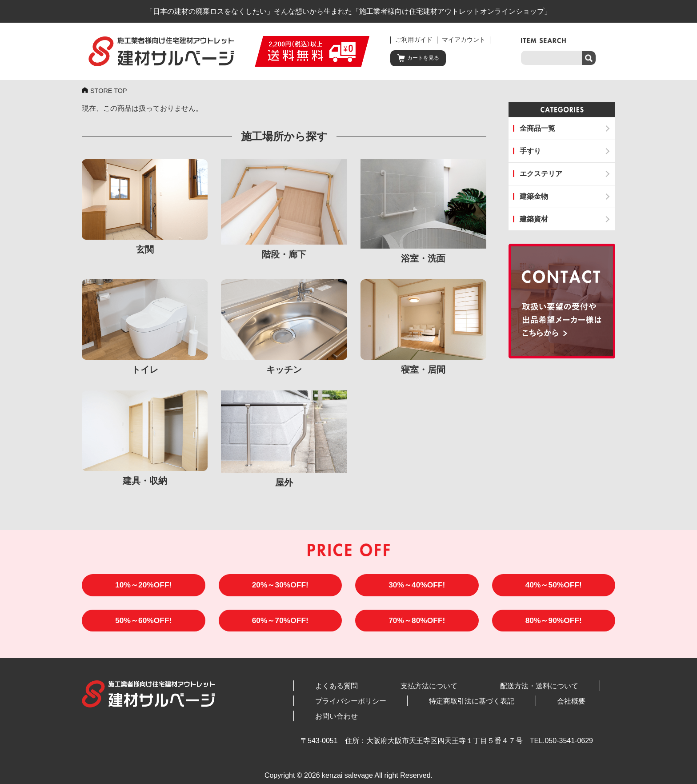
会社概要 (499, 705)
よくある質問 (322, 690)
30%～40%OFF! (417, 587)
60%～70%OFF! (280, 624)
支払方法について (385, 690)
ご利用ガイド (414, 40)
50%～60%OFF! (143, 624)
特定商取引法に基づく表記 (428, 705)
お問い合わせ (548, 705)
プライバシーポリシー (336, 705)
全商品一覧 (537, 128)
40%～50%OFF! (554, 587)
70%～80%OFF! (417, 624)
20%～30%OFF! (280, 587)
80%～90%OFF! (554, 624)
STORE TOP (111, 91)
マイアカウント (464, 40)
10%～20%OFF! (143, 587)
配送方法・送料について (467, 690)
